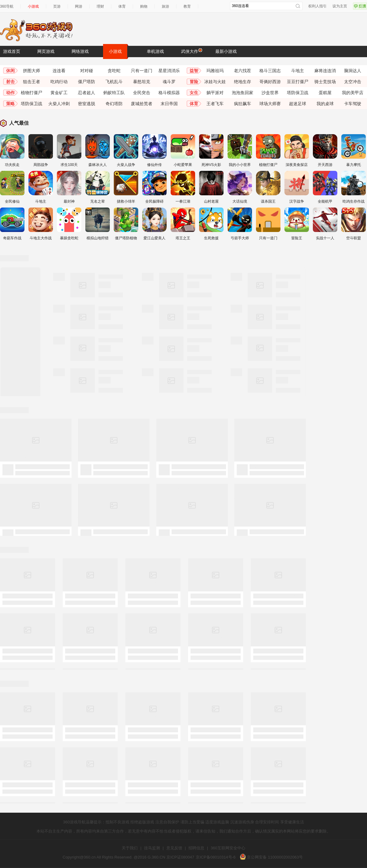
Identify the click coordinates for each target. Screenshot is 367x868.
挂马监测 (152, 848)
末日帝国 (169, 104)
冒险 (194, 82)
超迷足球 (298, 104)
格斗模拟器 (169, 93)
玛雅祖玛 (215, 71)
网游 (79, 6)
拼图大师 (32, 71)
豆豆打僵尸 (298, 82)
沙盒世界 (270, 93)
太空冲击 (353, 82)
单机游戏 (155, 51)
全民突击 (142, 93)
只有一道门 (142, 71)
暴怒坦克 (142, 82)
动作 (10, 93)
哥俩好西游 (270, 82)
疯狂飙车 (243, 104)
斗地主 (298, 71)
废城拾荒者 (142, 104)
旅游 (165, 6)
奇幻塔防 (114, 104)
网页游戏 (46, 51)
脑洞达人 (353, 71)
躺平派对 (215, 93)
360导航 (7, 6)
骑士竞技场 (325, 82)
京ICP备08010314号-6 (216, 857)
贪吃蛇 (114, 71)
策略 (10, 104)
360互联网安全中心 (228, 848)
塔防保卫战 (298, 93)
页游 (57, 6)
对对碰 (87, 71)
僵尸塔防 (87, 82)
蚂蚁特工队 (114, 93)
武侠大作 (191, 51)
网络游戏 (80, 51)
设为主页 (340, 6)
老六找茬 (243, 71)
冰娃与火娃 (215, 82)
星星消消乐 (169, 71)
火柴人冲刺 (59, 104)
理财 (100, 6)
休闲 (10, 71)
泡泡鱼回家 (243, 93)
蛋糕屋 (325, 93)
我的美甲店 (353, 93)
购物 (144, 6)
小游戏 (33, 6)
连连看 (59, 71)
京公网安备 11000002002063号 (271, 857)
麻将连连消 (325, 71)
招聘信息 (196, 848)
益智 (194, 71)
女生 (194, 93)
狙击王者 (32, 82)
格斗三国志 (270, 71)
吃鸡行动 (59, 82)
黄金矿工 (59, 93)
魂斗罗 (169, 82)
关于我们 (130, 848)
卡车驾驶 (353, 104)
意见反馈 (174, 848)
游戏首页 (12, 51)
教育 (187, 6)
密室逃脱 (87, 104)
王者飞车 (215, 104)
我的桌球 (325, 104)
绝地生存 (243, 82)
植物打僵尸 (32, 93)
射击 (10, 82)
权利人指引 (317, 6)
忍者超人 (87, 93)
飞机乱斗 (114, 82)
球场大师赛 (270, 104)
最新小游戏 (226, 51)
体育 (122, 6)
